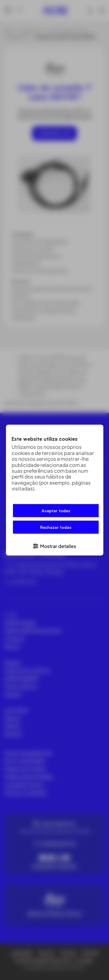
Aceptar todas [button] (56, 511)
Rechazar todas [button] (56, 527)
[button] (54, 546)
